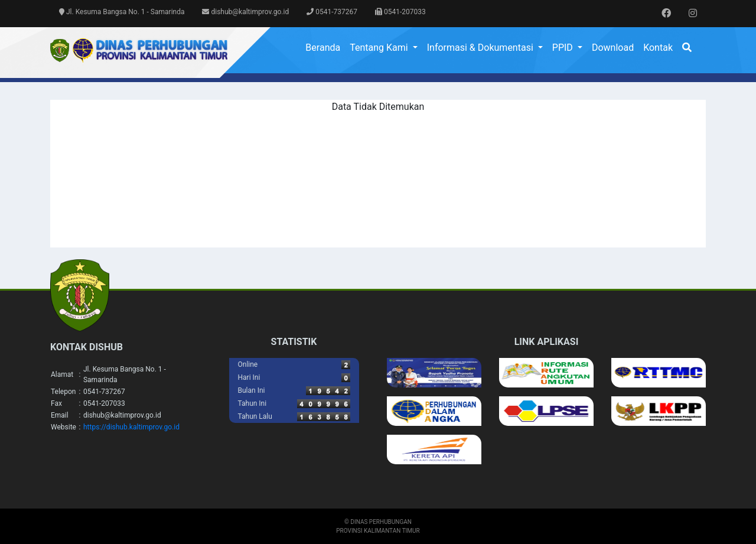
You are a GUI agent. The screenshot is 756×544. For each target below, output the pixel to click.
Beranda (323, 48)
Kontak (658, 48)
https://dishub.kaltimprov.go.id (131, 427)
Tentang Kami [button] (380, 48)
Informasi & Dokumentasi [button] (481, 48)
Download (613, 48)
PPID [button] (564, 48)
